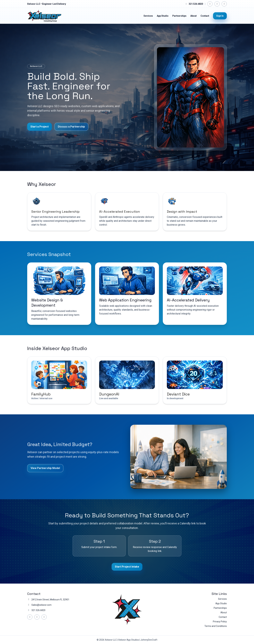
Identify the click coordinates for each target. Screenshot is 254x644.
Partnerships (179, 16)
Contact (205, 16)
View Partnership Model (45, 468)
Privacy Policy (220, 622)
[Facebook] (210, 4)
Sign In (220, 16)
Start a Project (40, 127)
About (193, 16)
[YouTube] (224, 4)
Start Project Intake (127, 567)
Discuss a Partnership (71, 127)
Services (148, 16)
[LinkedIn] (217, 4)
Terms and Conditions (216, 626)
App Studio (163, 16)
